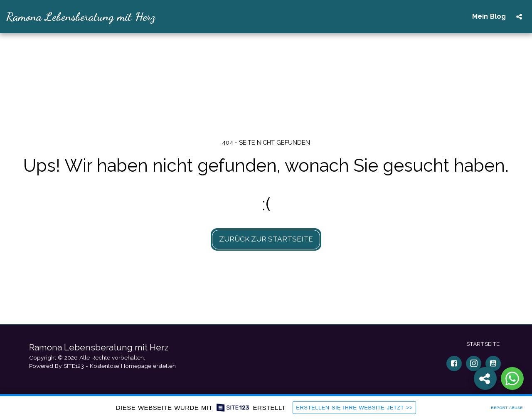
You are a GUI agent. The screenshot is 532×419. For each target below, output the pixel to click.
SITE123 (74, 366)
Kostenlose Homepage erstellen (133, 366)
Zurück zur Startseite (266, 239)
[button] (519, 17)
